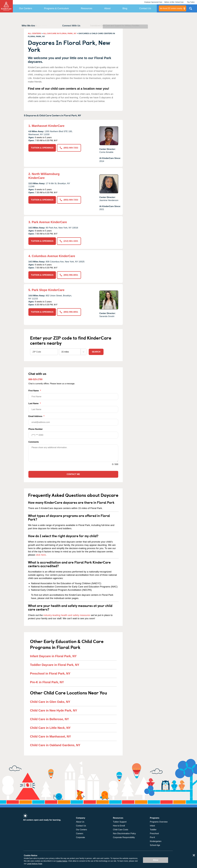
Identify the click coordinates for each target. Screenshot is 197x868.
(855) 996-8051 (69, 275)
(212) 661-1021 (69, 241)
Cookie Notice (62, 861)
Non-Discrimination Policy (124, 833)
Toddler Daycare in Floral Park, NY (55, 665)
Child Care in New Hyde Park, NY (54, 710)
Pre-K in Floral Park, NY (47, 682)
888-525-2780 (35, 379)
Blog (125, 8)
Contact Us (145, 8)
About (107, 8)
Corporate (80, 837)
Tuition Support (120, 822)
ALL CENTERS (34, 33)
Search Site (191, 9)
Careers (80, 833)
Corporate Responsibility (124, 837)
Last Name (73, 408)
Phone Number (73, 433)
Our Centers (26, 8)
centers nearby (171, 8)
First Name (73, 395)
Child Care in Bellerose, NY (49, 719)
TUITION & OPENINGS (42, 148)
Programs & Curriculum (56, 8)
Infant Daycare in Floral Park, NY (53, 656)
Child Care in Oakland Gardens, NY (55, 745)
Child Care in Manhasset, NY (50, 736)
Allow (156, 860)
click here (41, 555)
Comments (34, 442)
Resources (87, 8)
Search (96, 352)
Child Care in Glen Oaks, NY (50, 702)
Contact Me (73, 474)
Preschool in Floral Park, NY (50, 673)
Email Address (73, 420)
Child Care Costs (121, 830)
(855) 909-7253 (69, 148)
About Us (80, 822)
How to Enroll (119, 826)
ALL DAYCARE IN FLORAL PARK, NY (60, 33)
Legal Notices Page (34, 864)
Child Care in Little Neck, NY (50, 728)
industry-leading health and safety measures (67, 615)
